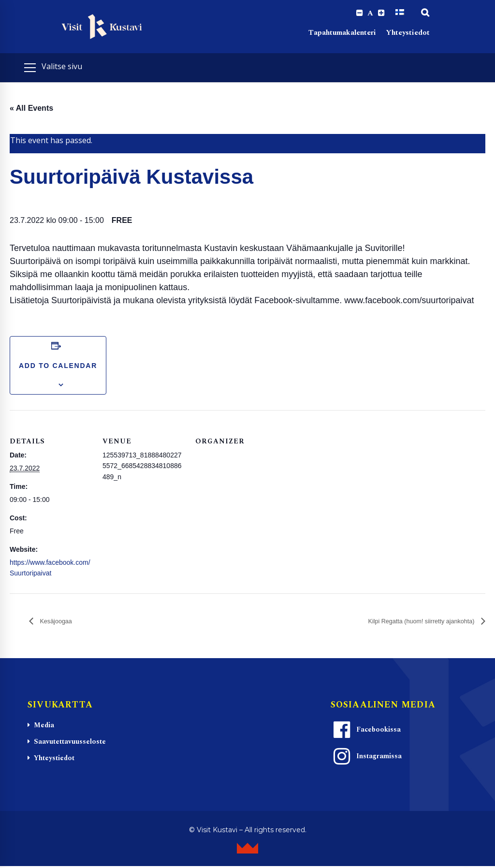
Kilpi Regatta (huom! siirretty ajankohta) (407, 623)
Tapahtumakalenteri (342, 34)
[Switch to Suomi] (400, 13)
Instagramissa (366, 758)
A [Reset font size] (369, 14)
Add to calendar (58, 367)
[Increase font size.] (381, 13)
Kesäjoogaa (60, 623)
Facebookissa (366, 731)
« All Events (31, 110)
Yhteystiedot (408, 34)
